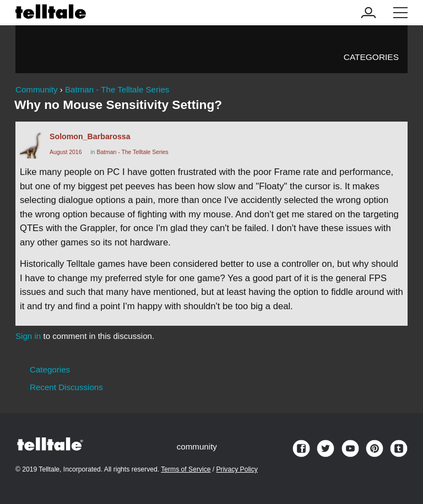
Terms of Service (186, 469)
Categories (371, 57)
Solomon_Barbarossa (90, 136)
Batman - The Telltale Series (132, 152)
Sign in (28, 336)
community (197, 447)
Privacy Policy (237, 469)
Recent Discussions (66, 387)
